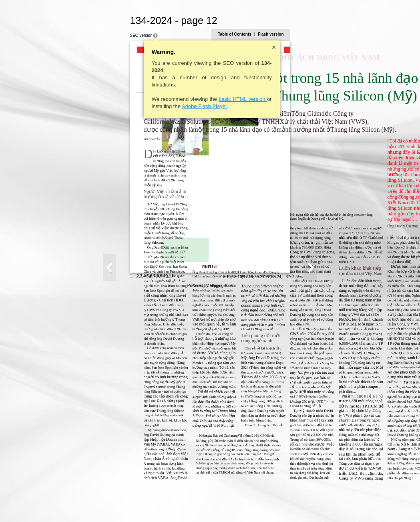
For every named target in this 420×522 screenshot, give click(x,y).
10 (87, 504)
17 (324, 505)
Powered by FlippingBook (210, 513)
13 (302, 505)
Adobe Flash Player (126, 106)
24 (358, 505)
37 (367, 505)
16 (319, 505)
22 (347, 505)
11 (92, 504)
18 (330, 505)
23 (352, 505)
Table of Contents (313, 34)
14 (307, 505)
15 (313, 505)
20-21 (338, 505)
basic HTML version (164, 99)
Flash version (350, 34)
